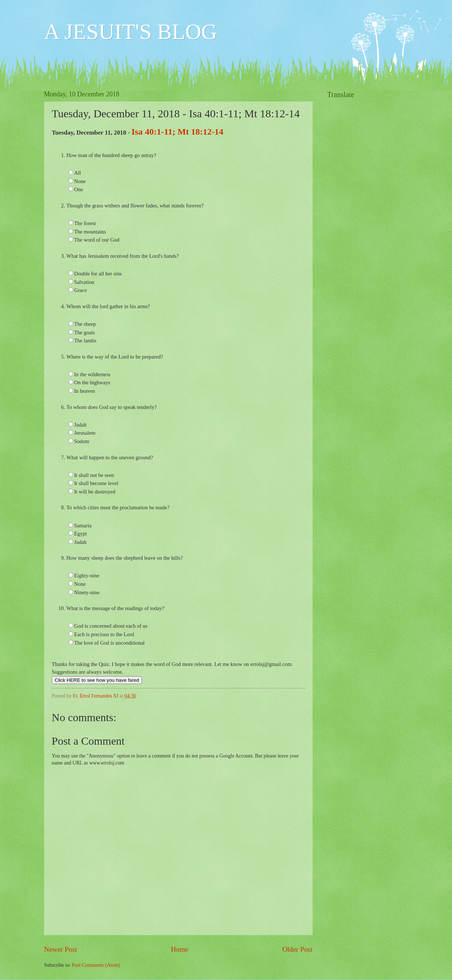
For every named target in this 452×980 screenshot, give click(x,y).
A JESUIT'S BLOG (131, 32)
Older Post (297, 949)
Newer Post (61, 949)
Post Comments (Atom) (96, 965)
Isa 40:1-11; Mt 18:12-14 (177, 132)
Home (180, 949)
